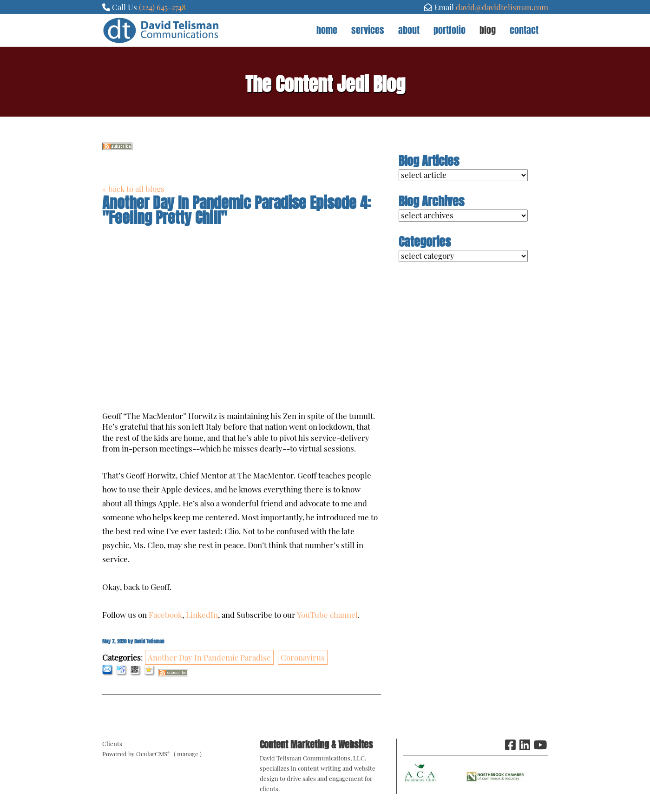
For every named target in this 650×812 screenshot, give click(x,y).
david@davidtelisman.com (502, 7)
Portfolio (450, 30)
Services (368, 30)
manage (188, 754)
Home (327, 30)
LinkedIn (202, 615)
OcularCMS (153, 754)
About (409, 30)
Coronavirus (303, 657)
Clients (112, 743)
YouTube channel (327, 615)
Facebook (165, 615)
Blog (488, 30)
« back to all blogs (133, 189)
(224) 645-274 (160, 7)
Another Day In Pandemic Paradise (209, 657)
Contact (524, 30)
